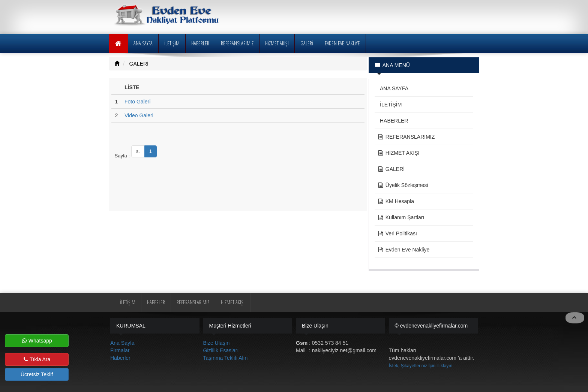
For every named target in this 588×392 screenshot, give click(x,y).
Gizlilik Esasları (221, 350)
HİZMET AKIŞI (277, 43)
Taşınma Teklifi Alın (226, 358)
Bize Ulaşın (217, 343)
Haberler (120, 358)
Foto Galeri (137, 102)
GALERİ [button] (307, 43)
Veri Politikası (397, 233)
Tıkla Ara (37, 359)
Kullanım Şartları (401, 217)
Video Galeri (139, 115)
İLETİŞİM (390, 105)
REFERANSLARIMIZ (237, 43)
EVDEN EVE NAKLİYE (342, 43)
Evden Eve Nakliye (404, 250)
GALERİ (138, 64)
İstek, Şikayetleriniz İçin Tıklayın (421, 366)
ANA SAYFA (143, 43)
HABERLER (200, 43)
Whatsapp (37, 341)
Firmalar (120, 350)
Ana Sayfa (122, 343)
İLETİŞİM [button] (172, 43)
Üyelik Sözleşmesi (403, 185)
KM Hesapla (396, 201)
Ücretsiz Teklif (37, 374)
